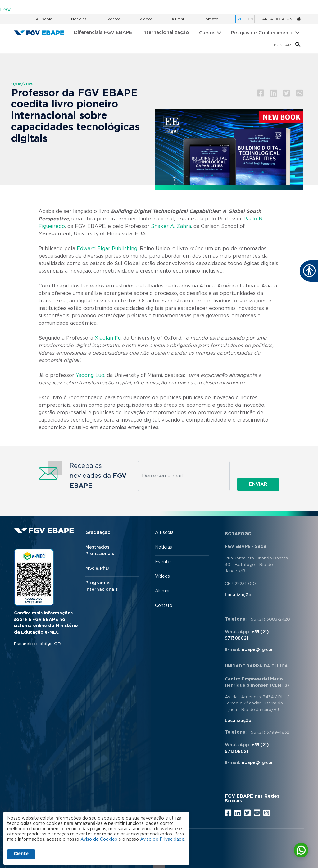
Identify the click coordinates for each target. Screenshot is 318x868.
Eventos (113, 19)
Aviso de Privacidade (162, 839)
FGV (5, 10)
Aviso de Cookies (99, 839)
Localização (238, 595)
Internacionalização (166, 32)
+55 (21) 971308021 (247, 635)
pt (239, 19)
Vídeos (146, 19)
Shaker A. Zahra (171, 226)
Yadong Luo (90, 375)
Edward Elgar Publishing (107, 249)
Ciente (21, 854)
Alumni (178, 19)
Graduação (98, 533)
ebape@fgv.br (257, 650)
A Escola (44, 19)
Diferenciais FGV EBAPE (103, 32)
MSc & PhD (97, 568)
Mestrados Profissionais (100, 551)
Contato (211, 19)
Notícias (79, 19)
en (251, 19)
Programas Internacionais (102, 586)
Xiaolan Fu (108, 338)
